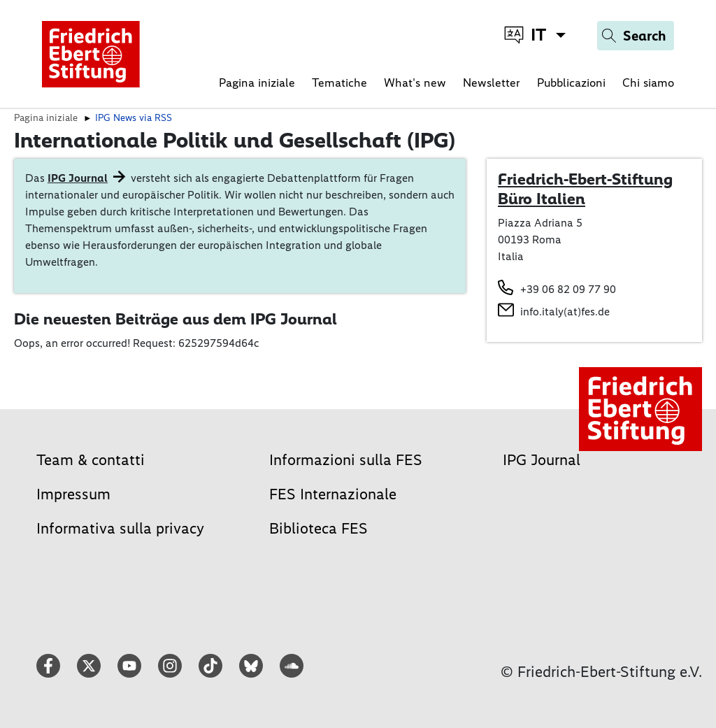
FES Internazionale (333, 494)
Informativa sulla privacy (120, 528)
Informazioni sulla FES (346, 460)
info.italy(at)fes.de (565, 312)
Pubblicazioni (571, 83)
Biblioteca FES (318, 528)
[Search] (636, 36)
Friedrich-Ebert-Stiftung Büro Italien (585, 189)
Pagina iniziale (257, 83)
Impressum (73, 494)
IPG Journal (78, 178)
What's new (415, 83)
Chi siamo (648, 83)
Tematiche (339, 83)
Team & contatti (91, 460)
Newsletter (492, 83)
